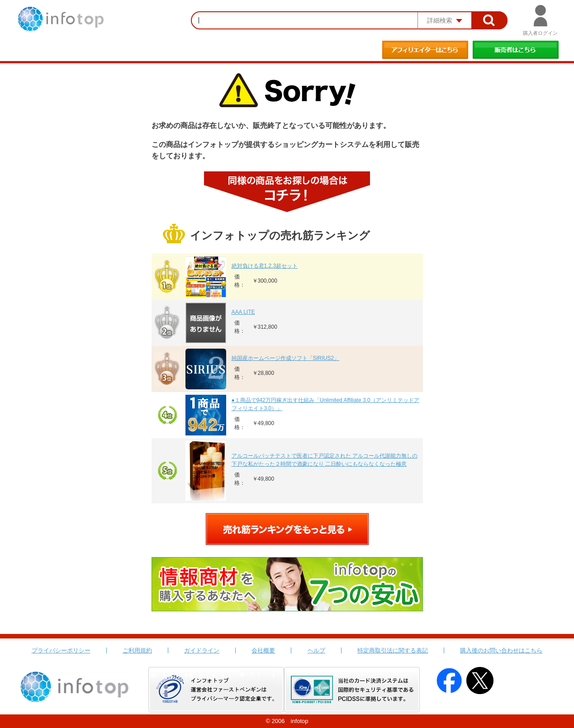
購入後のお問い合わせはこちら (501, 650)
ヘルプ (316, 650)
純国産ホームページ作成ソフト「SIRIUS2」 (286, 358)
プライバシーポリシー (61, 650)
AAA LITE (243, 312)
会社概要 (263, 650)
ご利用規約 (137, 650)
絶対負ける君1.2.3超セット (265, 266)
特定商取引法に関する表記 (393, 650)
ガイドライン (202, 650)
